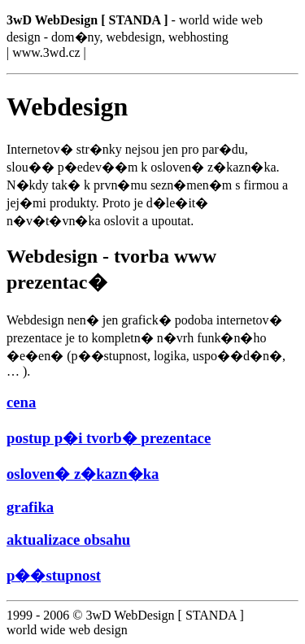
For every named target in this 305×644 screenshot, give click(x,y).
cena (21, 402)
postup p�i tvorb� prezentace (109, 438)
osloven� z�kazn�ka (83, 474)
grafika (30, 507)
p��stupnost (54, 575)
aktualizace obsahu (68, 540)
